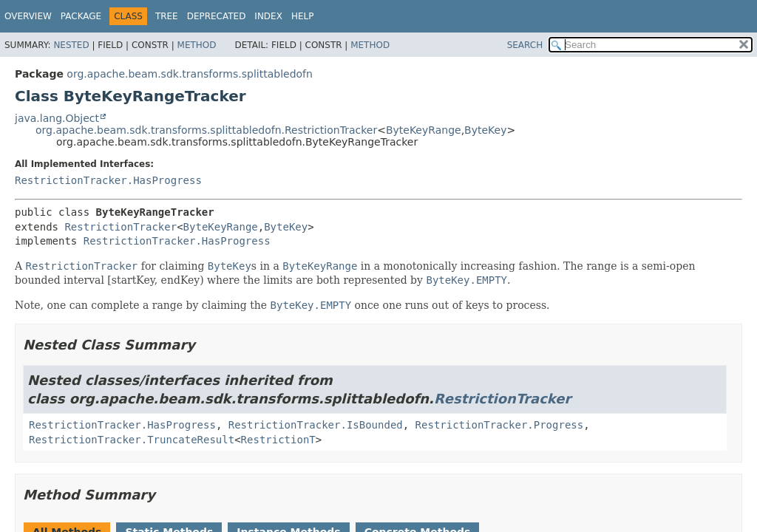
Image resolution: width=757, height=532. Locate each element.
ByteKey (485, 130)
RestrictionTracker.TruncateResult (132, 440)
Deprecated (217, 16)
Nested (71, 45)
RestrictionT (278, 440)
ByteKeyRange (424, 130)
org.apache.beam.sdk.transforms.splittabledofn (190, 74)
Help (303, 16)
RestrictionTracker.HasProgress (108, 180)
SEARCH (525, 45)
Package (81, 16)
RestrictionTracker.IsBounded (316, 425)
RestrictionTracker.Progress (500, 425)
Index (268, 16)
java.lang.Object (57, 118)
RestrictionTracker (120, 227)
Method (197, 45)
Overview (28, 16)
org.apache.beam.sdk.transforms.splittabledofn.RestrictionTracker (206, 130)
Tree (167, 16)
